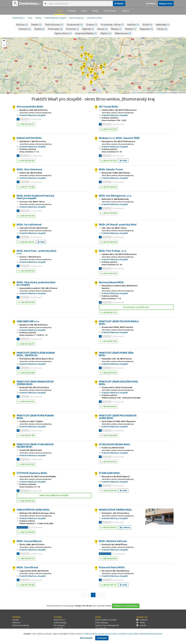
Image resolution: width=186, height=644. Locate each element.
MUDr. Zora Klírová (27, 567)
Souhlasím (102, 638)
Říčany (116, 29)
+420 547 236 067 (26, 532)
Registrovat (166, 4)
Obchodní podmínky (21, 625)
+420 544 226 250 (26, 160)
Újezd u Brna (63, 33)
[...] (80, 4)
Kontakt (15, 620)
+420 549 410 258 (26, 216)
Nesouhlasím (86, 638)
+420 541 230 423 (26, 585)
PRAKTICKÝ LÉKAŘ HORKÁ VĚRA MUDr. (116, 354)
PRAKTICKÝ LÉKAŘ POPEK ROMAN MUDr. (35, 417)
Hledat (119, 3)
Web (123, 160)
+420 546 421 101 (108, 312)
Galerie (125, 527)
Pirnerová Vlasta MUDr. (112, 567)
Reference (16, 623)
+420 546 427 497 (108, 558)
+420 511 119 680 (26, 187)
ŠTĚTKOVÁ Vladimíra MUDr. (32, 473)
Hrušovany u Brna (112, 25)
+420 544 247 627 (26, 464)
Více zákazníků (101, 628)
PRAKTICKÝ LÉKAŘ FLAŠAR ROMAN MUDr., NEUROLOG (36, 354)
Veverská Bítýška (86, 33)
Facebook (142, 620)
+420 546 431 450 (26, 435)
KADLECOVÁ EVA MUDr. (29, 138)
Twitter (141, 623)
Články (95, 11)
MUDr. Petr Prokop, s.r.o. (113, 251)
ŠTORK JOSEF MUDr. (110, 473)
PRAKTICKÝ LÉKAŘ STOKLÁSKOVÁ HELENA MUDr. (35, 446)
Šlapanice (146, 29)
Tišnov (162, 29)
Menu (84, 11)
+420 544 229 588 (26, 373)
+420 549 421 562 (26, 501)
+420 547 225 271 (26, 124)
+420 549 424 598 (26, 271)
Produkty (72, 11)
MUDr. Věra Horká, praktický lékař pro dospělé (36, 284)
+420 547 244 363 (108, 213)
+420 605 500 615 (26, 242)
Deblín (36, 25)
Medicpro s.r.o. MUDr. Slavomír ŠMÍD (119, 138)
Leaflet (133, 93)
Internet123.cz (59, 620)
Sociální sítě (58, 628)
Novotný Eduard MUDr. (112, 282)
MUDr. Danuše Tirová (111, 169)
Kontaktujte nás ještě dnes (136, 307)
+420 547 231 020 (108, 273)
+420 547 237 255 (108, 160)
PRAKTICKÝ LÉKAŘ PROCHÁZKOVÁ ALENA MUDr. (118, 417)
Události (125, 11)
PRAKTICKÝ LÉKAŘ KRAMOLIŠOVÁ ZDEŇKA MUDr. (35, 383)
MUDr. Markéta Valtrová (113, 541)
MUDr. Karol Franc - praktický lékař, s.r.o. (37, 252)
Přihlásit (151, 4)
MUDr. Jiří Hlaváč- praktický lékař (118, 225)
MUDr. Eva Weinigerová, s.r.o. (115, 196)
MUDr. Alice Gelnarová (29, 169)
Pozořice (72, 29)
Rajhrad (88, 29)
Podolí (39, 29)
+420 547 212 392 (108, 129)
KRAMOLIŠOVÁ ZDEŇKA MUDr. (116, 510)
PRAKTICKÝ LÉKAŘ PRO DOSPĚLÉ (54, 495)
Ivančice (133, 25)
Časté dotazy (110, 11)
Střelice (131, 29)
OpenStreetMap (162, 93)
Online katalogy (60, 623)
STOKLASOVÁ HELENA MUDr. (115, 444)
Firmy (59, 11)
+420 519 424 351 (26, 401)
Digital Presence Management (107, 625)
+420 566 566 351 (108, 406)
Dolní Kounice (54, 25)
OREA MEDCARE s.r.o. (28, 321)
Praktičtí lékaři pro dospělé (33, 115)
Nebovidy (163, 25)
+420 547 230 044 (108, 490)
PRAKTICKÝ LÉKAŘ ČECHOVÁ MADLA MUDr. (119, 323)
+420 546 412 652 (26, 302)
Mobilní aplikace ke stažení (106, 620)
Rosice (102, 29)
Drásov (92, 25)
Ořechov (25, 29)
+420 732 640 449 (108, 242)
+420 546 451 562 (108, 341)
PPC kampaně (59, 625)
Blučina (22, 25)
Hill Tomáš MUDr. (109, 107)
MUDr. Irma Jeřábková (29, 541)
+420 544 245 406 (108, 435)
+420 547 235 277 (108, 585)
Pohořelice (55, 29)
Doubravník (75, 25)
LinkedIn (141, 625)
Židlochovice (123, 33)
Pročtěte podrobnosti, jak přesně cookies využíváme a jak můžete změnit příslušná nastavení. (123, 634)
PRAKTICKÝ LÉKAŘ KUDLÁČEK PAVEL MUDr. (119, 383)
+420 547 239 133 (26, 558)
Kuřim (147, 25)
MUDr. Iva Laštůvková (29, 225)
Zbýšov (106, 33)
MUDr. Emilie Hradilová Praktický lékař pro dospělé (35, 197)
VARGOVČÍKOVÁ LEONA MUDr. (33, 510)
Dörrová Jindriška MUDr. (30, 107)
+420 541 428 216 (108, 187)
